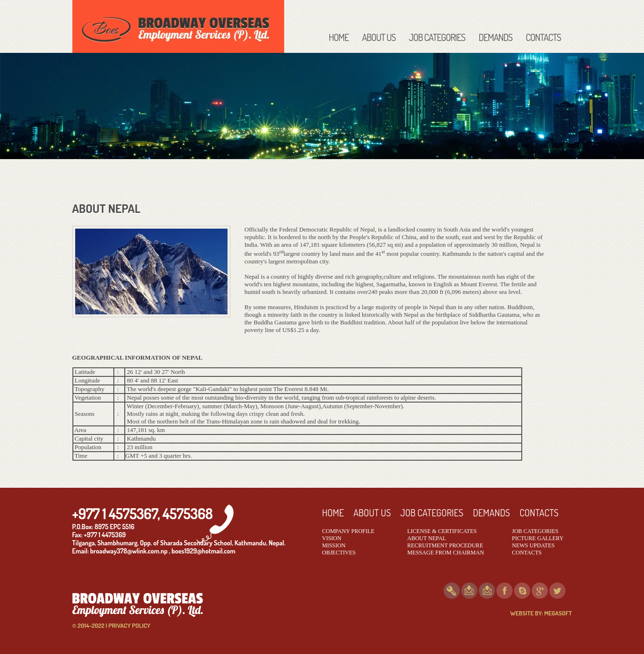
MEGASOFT (558, 613)
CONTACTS (544, 37)
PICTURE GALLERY (538, 538)
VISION (332, 538)
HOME (339, 37)
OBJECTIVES (339, 553)
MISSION (334, 545)
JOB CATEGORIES (437, 37)
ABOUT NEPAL (427, 538)
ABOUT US (379, 37)
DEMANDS (495, 37)
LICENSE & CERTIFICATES (442, 531)
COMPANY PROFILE (348, 531)
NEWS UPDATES (534, 545)
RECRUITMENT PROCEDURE (445, 545)
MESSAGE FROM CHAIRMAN (446, 553)
